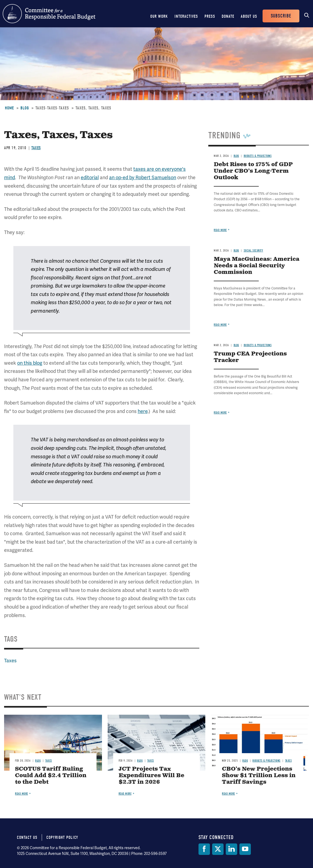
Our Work (159, 16)
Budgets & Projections (258, 156)
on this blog (30, 363)
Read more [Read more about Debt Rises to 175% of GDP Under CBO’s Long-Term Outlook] (220, 230)
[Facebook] (204, 849)
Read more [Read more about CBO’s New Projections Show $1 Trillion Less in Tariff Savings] (228, 794)
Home (9, 108)
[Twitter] (218, 849)
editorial (90, 177)
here (143, 411)
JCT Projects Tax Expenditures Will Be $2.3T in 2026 (151, 776)
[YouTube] (245, 849)
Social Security (254, 251)
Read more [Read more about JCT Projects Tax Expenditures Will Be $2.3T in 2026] (125, 794)
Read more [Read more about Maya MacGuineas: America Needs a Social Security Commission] (220, 325)
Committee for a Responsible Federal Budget (49, 14)
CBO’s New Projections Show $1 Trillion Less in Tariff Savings (259, 776)
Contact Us (27, 837)
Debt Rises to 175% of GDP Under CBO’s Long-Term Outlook (253, 171)
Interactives (186, 16)
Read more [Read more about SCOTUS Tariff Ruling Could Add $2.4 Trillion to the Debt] (22, 794)
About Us (249, 16)
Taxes (36, 148)
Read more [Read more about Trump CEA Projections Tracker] (220, 413)
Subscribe (281, 16)
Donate (228, 16)
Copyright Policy (62, 837)
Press (210, 16)
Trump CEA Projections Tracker (250, 357)
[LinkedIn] (231, 849)
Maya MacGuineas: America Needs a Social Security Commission (257, 266)
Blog (25, 108)
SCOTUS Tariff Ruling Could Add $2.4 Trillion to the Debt (51, 776)
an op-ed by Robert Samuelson (143, 177)
